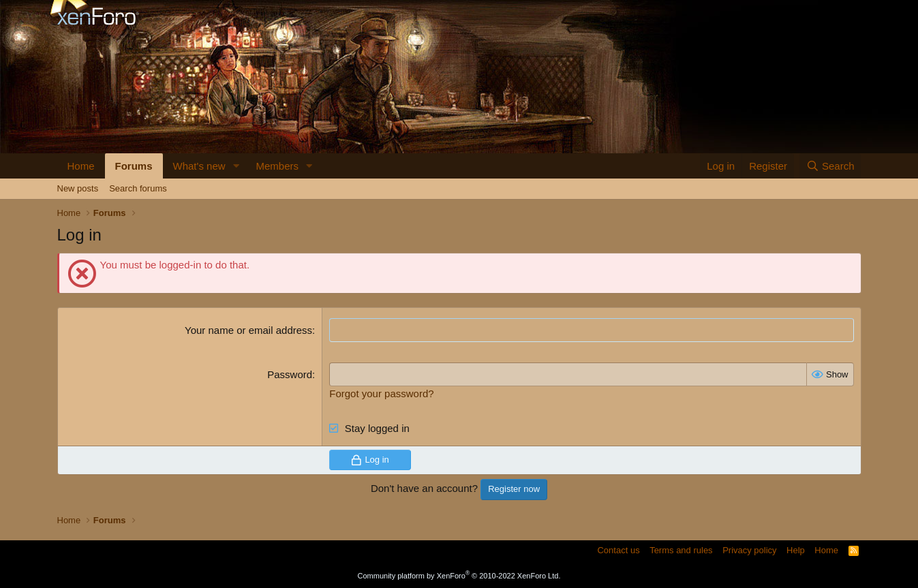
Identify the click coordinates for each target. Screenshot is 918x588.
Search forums (138, 188)
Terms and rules (681, 550)
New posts (78, 188)
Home (81, 166)
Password (290, 374)
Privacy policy (749, 550)
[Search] (830, 166)
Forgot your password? (381, 393)
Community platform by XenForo (459, 576)
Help (796, 550)
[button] (236, 166)
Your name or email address (248, 330)
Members (277, 166)
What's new (199, 166)
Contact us (618, 550)
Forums (134, 166)
